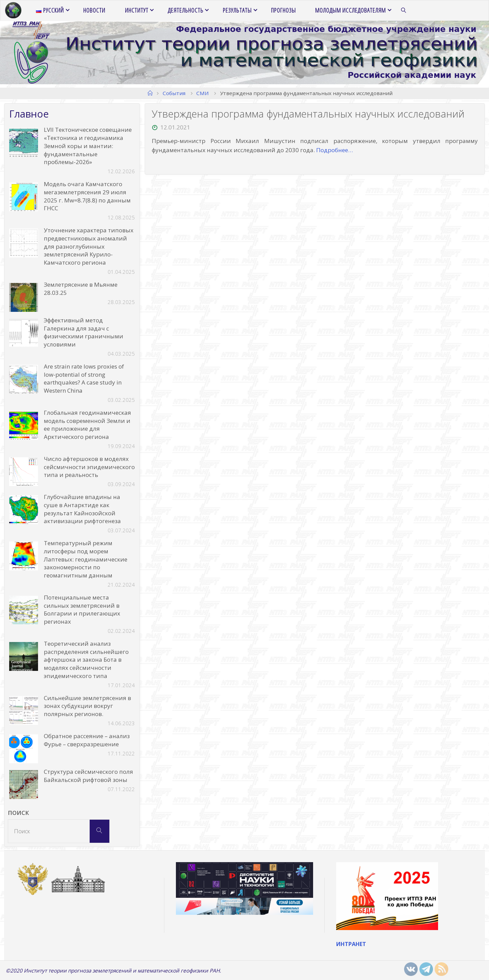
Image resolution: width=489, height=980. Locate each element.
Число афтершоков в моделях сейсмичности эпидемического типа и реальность (89, 467)
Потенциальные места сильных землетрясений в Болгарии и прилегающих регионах (82, 609)
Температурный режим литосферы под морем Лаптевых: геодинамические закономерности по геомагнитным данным (86, 559)
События (174, 93)
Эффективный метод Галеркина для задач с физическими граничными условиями (84, 332)
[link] (404, 11)
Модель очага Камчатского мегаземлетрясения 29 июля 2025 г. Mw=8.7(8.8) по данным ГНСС (87, 196)
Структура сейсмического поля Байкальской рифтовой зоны (88, 776)
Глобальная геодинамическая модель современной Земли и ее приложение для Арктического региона (87, 425)
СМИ (203, 93)
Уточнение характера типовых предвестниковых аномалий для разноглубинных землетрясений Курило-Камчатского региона (89, 246)
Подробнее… (334, 150)
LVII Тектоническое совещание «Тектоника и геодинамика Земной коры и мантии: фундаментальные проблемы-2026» (88, 146)
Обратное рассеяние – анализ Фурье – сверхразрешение (87, 740)
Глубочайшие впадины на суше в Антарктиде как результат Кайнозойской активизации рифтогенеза (82, 509)
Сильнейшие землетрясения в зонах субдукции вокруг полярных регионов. (87, 706)
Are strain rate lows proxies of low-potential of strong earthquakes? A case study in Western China (84, 378)
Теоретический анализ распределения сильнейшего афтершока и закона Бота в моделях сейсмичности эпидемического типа (86, 660)
